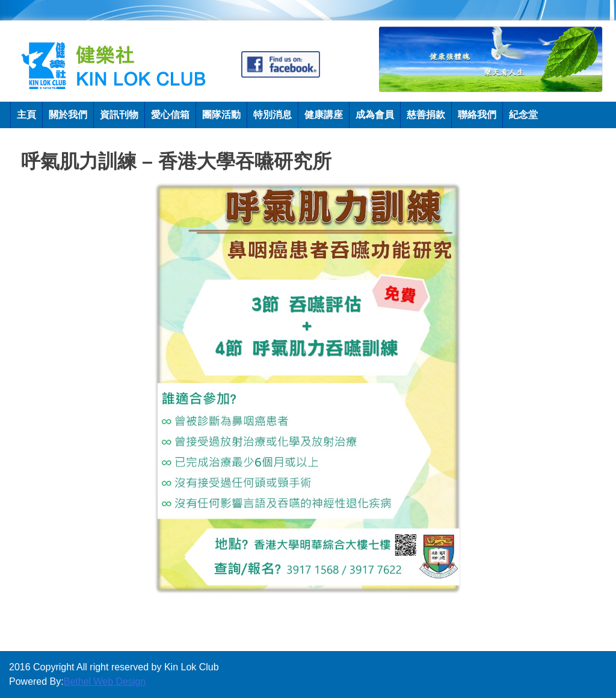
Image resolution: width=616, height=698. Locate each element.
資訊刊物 (119, 115)
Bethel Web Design (105, 681)
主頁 (26, 115)
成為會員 (375, 115)
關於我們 (68, 115)
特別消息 (273, 115)
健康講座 (324, 115)
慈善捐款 (426, 115)
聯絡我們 (477, 115)
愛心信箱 (170, 115)
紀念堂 (523, 115)
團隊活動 (221, 115)
